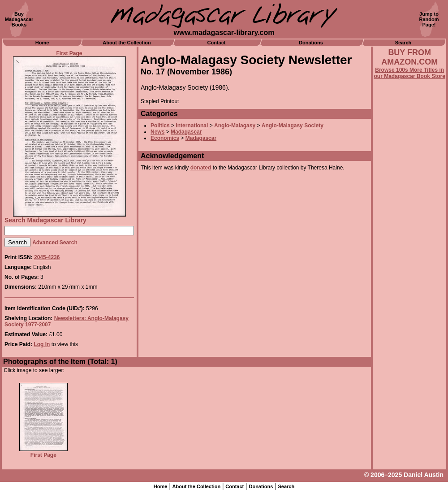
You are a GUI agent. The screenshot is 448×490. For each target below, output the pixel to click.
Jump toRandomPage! (429, 19)
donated (201, 168)
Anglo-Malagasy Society (293, 126)
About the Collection (127, 43)
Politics (160, 126)
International (192, 126)
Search (403, 43)
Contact (217, 43)
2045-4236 (47, 257)
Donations (311, 43)
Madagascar (186, 132)
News (157, 132)
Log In (42, 344)
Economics (165, 138)
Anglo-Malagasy (235, 126)
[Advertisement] (409, 321)
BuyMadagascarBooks (19, 19)
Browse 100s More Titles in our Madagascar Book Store (410, 73)
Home (42, 43)
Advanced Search (55, 243)
